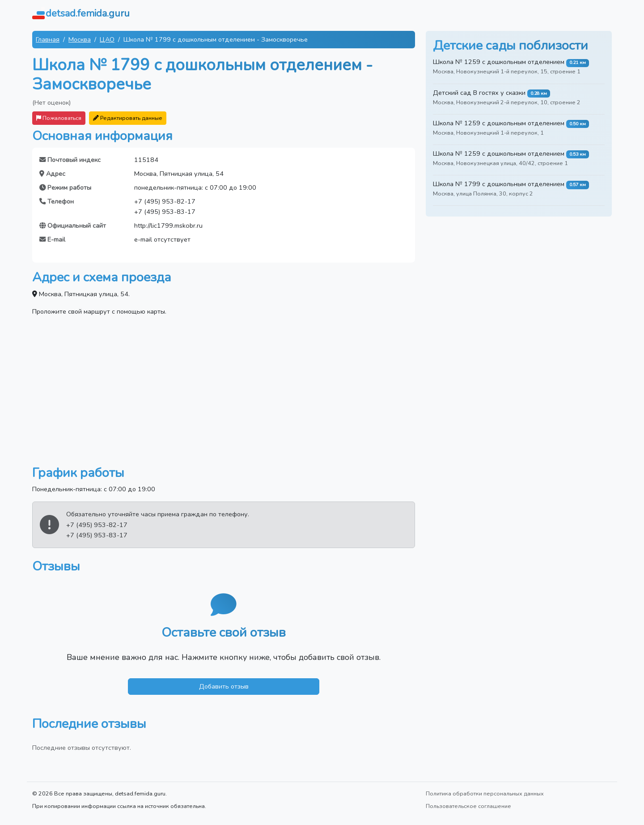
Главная (48, 39)
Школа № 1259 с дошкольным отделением (499, 62)
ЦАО (107, 39)
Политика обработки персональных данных (485, 793)
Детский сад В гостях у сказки (479, 93)
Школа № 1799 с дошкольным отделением (499, 184)
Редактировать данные (128, 118)
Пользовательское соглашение (468, 806)
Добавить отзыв (224, 686)
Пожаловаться (59, 118)
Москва (80, 39)
